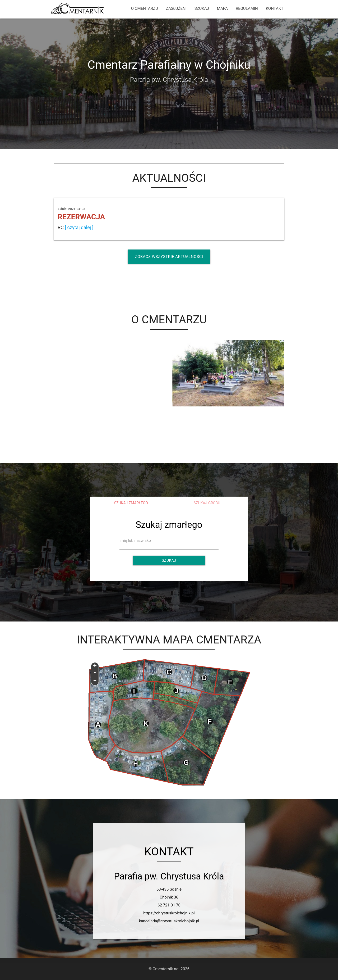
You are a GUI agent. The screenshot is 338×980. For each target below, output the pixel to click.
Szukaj (169, 560)
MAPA (222, 8)
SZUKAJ (202, 8)
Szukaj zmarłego (131, 503)
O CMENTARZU (145, 8)
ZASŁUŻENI (176, 8)
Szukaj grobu (207, 503)
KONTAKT (275, 8)
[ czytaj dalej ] (79, 227)
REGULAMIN (247, 8)
